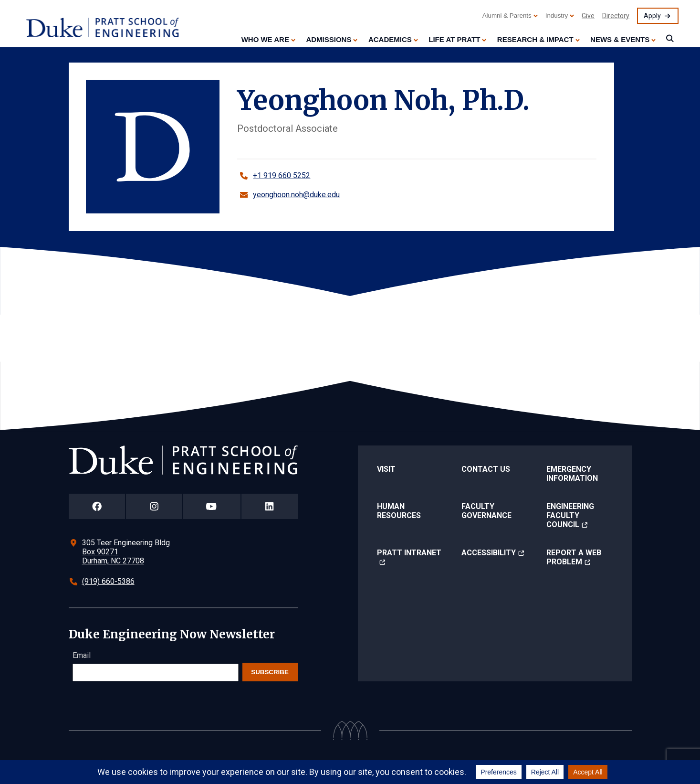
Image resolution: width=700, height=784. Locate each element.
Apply (652, 16)
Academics (390, 39)
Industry (557, 16)
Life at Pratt (454, 39)
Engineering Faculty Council (570, 515)
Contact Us (486, 469)
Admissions (329, 39)
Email (82, 655)
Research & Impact (535, 39)
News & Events (620, 39)
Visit (386, 469)
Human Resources (399, 511)
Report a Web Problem (574, 557)
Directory (616, 16)
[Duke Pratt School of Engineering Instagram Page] (154, 506)
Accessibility (489, 553)
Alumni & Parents (507, 16)
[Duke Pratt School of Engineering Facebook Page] (97, 506)
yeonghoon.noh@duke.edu (296, 195)
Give (588, 16)
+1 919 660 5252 (282, 175)
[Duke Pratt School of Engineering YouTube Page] (212, 506)
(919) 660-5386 (108, 581)
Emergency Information (572, 474)
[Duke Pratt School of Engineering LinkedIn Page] (270, 506)
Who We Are (265, 39)
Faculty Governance (486, 511)
